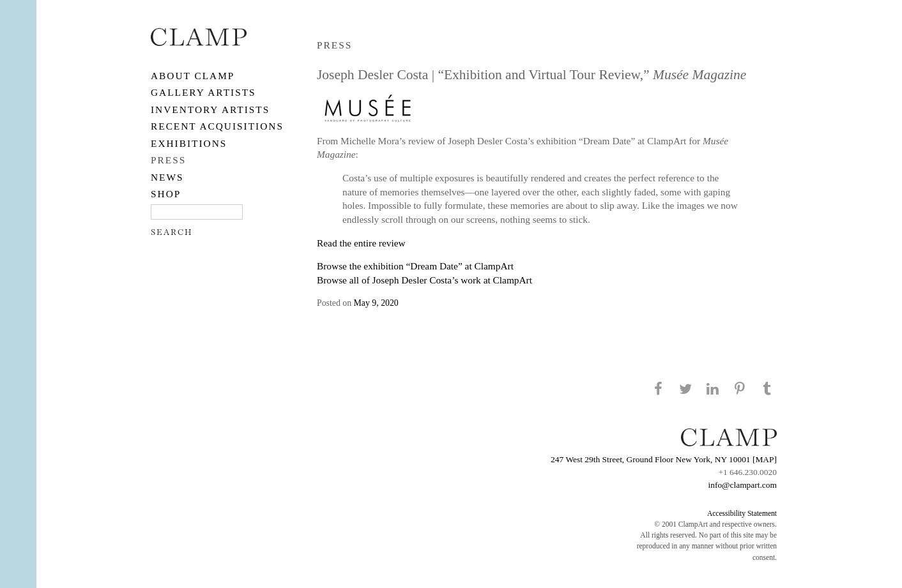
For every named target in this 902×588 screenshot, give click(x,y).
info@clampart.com (742, 485)
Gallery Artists (203, 92)
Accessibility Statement (742, 513)
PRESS (168, 160)
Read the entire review (361, 243)
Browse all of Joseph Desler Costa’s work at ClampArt (424, 280)
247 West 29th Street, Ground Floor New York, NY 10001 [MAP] (664, 459)
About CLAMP (193, 76)
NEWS (167, 177)
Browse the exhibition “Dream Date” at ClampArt (415, 266)
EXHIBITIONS (189, 143)
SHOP (166, 194)
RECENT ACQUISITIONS (217, 126)
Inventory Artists (210, 109)
